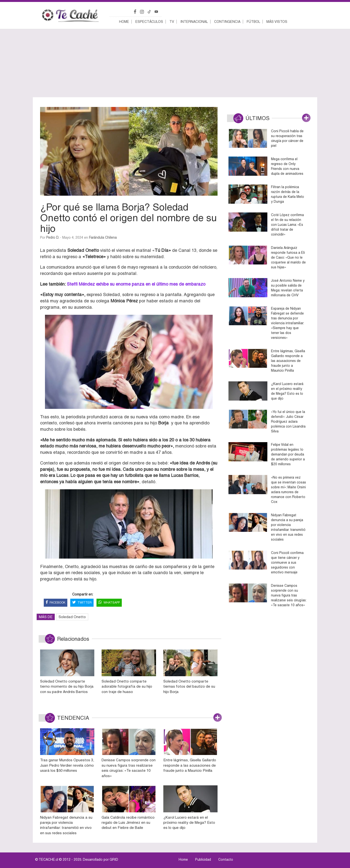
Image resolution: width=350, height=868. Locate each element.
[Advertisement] (175, 63)
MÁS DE (46, 617)
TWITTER (82, 603)
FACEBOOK (56, 603)
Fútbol (253, 22)
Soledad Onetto (72, 617)
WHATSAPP (109, 603)
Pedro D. (53, 237)
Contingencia (227, 22)
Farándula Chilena (103, 237)
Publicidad (203, 859)
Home (124, 22)
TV (172, 22)
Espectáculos (149, 22)
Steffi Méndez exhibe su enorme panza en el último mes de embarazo (136, 284)
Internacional (194, 22)
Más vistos (277, 22)
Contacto (226, 859)
